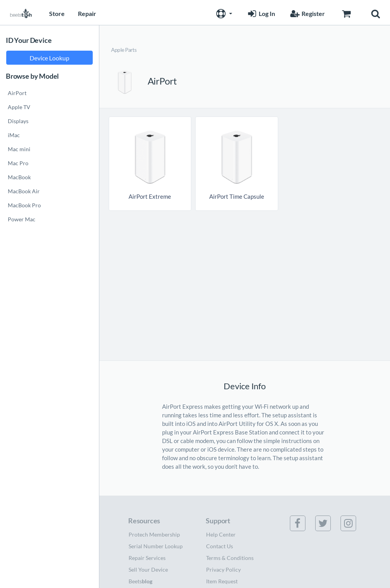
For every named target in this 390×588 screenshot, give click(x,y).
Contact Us (220, 546)
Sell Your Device (148, 569)
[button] (223, 12)
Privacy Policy (223, 569)
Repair (87, 13)
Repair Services (147, 558)
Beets (140, 581)
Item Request (222, 581)
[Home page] (21, 12)
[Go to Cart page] (346, 12)
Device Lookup (49, 58)
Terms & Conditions (230, 558)
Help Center (221, 534)
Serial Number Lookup (156, 546)
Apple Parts (124, 50)
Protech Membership (154, 534)
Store (57, 13)
